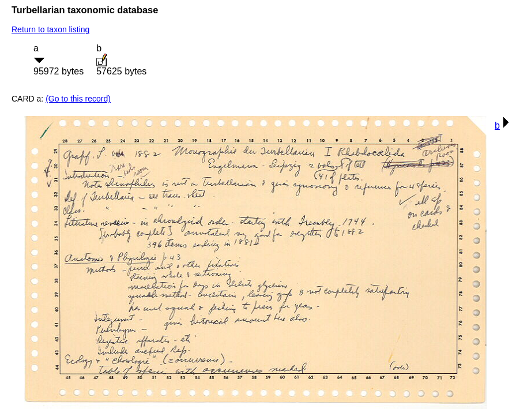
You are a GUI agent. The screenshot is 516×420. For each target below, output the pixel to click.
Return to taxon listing (50, 29)
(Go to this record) (78, 99)
